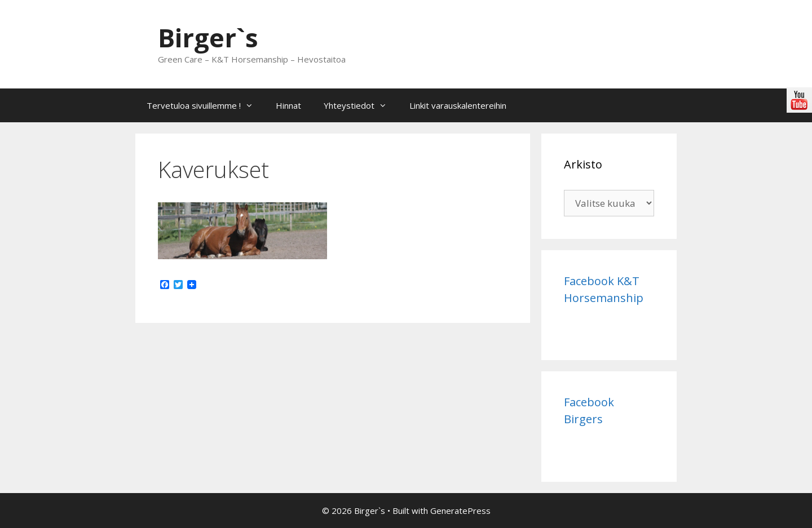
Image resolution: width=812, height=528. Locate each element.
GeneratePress (460, 511)
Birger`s (208, 37)
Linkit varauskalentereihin (458, 105)
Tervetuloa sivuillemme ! (206, 105)
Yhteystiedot (361, 105)
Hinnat (288, 105)
